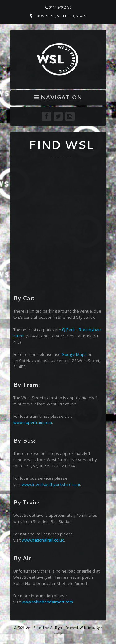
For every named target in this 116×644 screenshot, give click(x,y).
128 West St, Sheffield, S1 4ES (60, 16)
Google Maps (74, 354)
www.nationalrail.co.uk (43, 540)
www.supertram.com (33, 422)
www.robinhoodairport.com (47, 602)
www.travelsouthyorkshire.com (51, 484)
